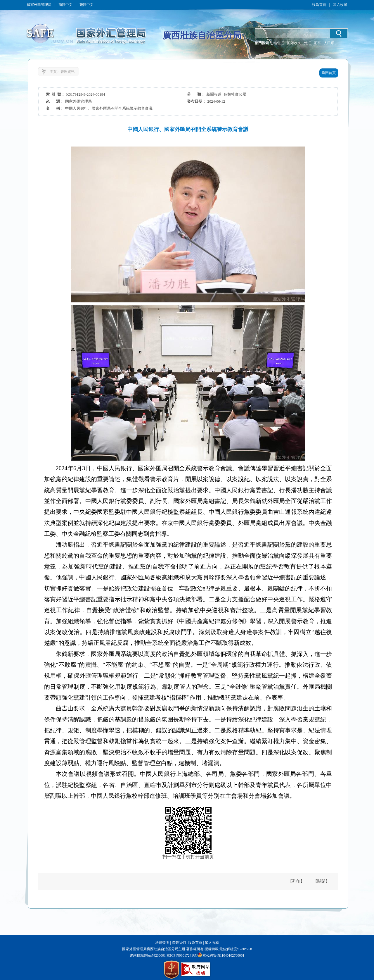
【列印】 (296, 881)
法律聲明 (162, 943)
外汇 (307, 43)
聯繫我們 (179, 943)
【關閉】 (321, 881)
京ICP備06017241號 (181, 955)
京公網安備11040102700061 (224, 955)
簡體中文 (65, 5)
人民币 (329, 43)
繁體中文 (86, 5)
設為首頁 (319, 5)
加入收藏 (340, 5)
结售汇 (279, 43)
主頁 (53, 72)
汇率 (317, 43)
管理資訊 (67, 72)
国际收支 (294, 43)
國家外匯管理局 (39, 5)
